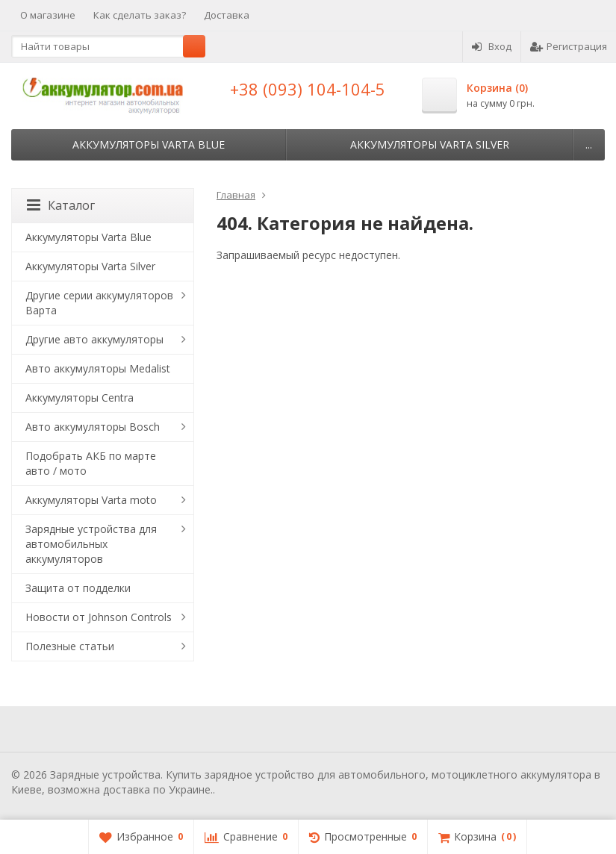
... (589, 144)
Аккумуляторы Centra (80, 398)
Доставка (227, 15)
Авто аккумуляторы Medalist (98, 368)
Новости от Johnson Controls (99, 617)
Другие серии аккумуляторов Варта (99, 303)
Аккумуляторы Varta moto (91, 500)
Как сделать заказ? (140, 15)
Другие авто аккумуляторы (94, 339)
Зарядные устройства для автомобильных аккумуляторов (91, 544)
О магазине (48, 15)
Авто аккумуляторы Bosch (93, 427)
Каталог (61, 205)
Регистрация (569, 46)
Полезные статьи (70, 646)
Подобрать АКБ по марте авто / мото (91, 463)
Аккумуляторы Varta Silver (430, 144)
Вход (492, 46)
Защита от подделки (78, 588)
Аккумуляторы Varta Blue (149, 144)
